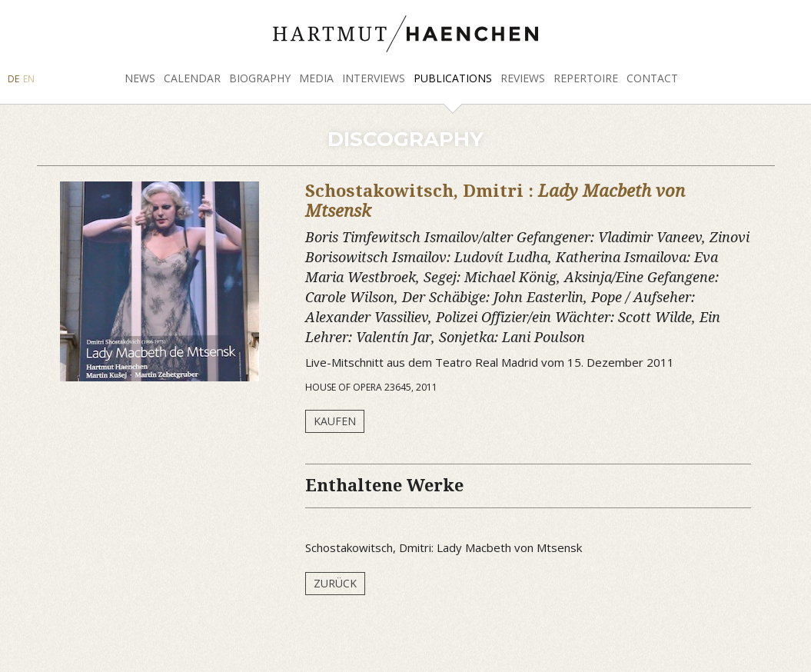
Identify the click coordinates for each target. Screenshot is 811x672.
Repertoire (586, 78)
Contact (652, 78)
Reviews (523, 78)
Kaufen (335, 421)
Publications (453, 78)
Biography (260, 78)
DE (13, 79)
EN (29, 79)
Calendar (192, 78)
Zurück (335, 583)
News (140, 78)
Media (316, 78)
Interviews (374, 78)
